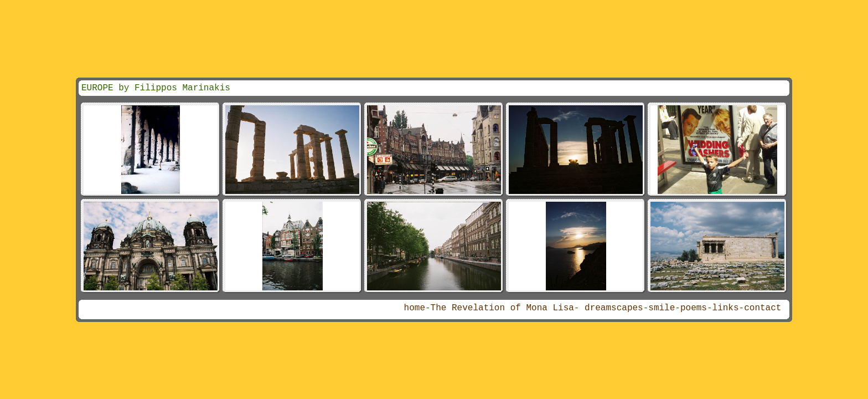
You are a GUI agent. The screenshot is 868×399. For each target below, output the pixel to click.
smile (662, 308)
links (726, 308)
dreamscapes (614, 308)
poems (694, 308)
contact (763, 308)
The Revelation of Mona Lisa (502, 308)
